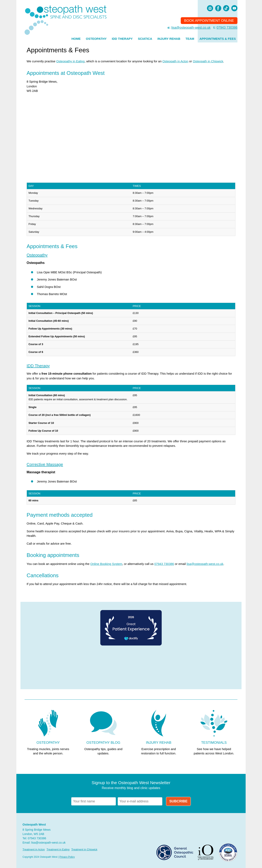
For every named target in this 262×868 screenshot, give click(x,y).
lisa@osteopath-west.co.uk (191, 28)
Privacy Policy (67, 857)
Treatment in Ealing (58, 849)
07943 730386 (227, 28)
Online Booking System (106, 564)
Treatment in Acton (34, 849)
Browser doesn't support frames (131, 668)
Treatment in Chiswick (84, 849)
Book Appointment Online (209, 21)
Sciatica (145, 39)
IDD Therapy (122, 39)
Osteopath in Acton (175, 61)
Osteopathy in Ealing (70, 61)
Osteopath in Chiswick (208, 61)
